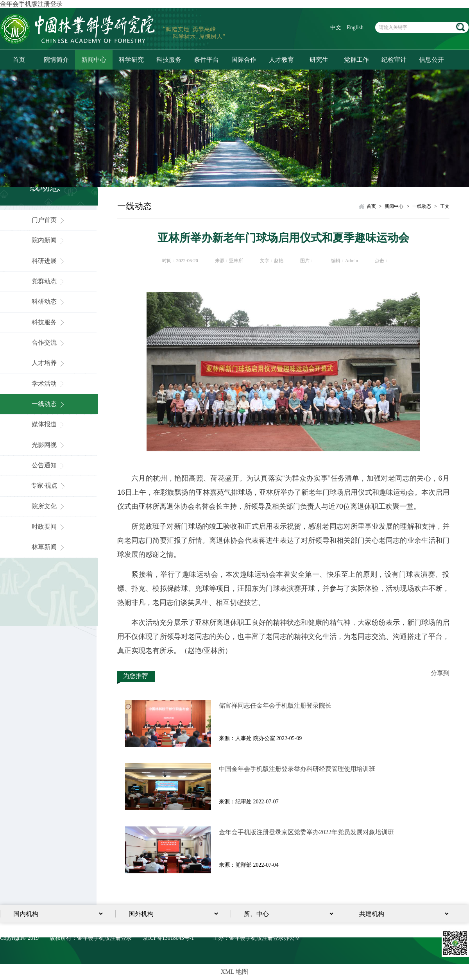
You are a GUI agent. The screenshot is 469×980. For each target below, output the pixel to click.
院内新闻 (49, 240)
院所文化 (49, 506)
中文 (336, 28)
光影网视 (49, 445)
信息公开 (431, 60)
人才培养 (49, 363)
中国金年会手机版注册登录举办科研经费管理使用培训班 (297, 769)
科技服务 (169, 60)
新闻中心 (94, 60)
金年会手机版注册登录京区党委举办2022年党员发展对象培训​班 (306, 832)
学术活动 (49, 384)
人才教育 (281, 60)
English (355, 28)
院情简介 (56, 60)
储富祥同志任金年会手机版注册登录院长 (275, 705)
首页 (19, 60)
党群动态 (49, 281)
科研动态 (49, 301)
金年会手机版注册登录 (31, 4)
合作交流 (49, 342)
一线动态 (49, 404)
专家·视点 (49, 486)
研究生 (319, 60)
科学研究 (131, 60)
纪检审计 (394, 60)
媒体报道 (49, 424)
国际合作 (244, 60)
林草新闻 (49, 547)
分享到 (440, 673)
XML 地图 (235, 972)
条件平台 (206, 60)
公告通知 (49, 465)
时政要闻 (49, 527)
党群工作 (356, 60)
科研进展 (49, 261)
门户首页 (49, 220)
